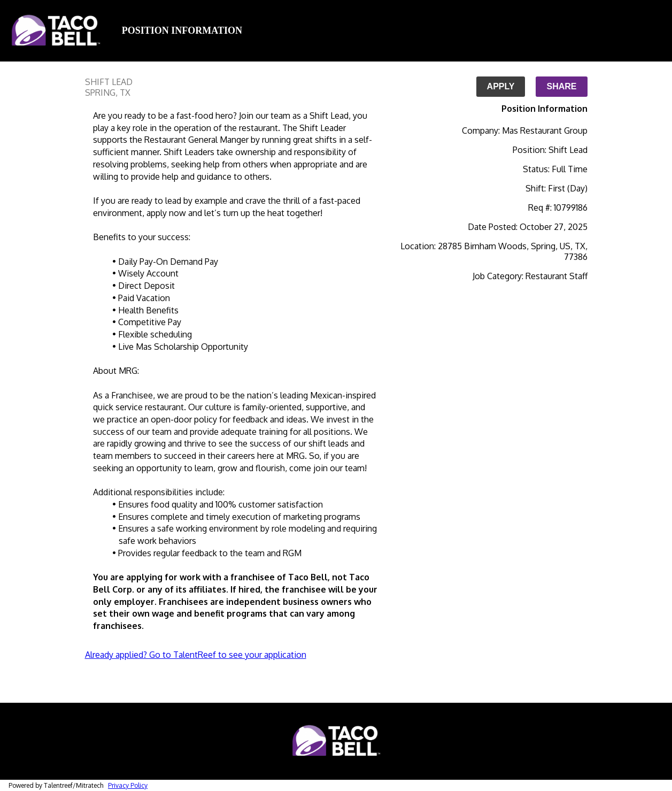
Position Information (182, 30)
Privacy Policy (128, 785)
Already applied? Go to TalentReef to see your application (196, 655)
